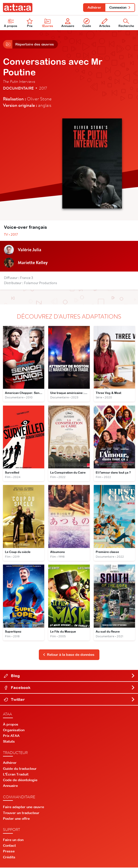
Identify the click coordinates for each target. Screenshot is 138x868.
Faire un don (13, 840)
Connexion (120, 7)
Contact (9, 846)
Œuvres (48, 23)
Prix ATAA (11, 736)
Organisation (14, 730)
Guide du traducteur (20, 769)
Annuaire (68, 23)
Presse (9, 852)
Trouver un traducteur (21, 813)
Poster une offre (16, 819)
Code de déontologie (20, 780)
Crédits (9, 857)
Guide (87, 23)
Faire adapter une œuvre (23, 807)
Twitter (69, 700)
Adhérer (94, 7)
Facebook (69, 688)
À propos (11, 725)
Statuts (9, 742)
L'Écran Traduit (16, 775)
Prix (30, 23)
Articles (105, 23)
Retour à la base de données (69, 655)
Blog (69, 676)
